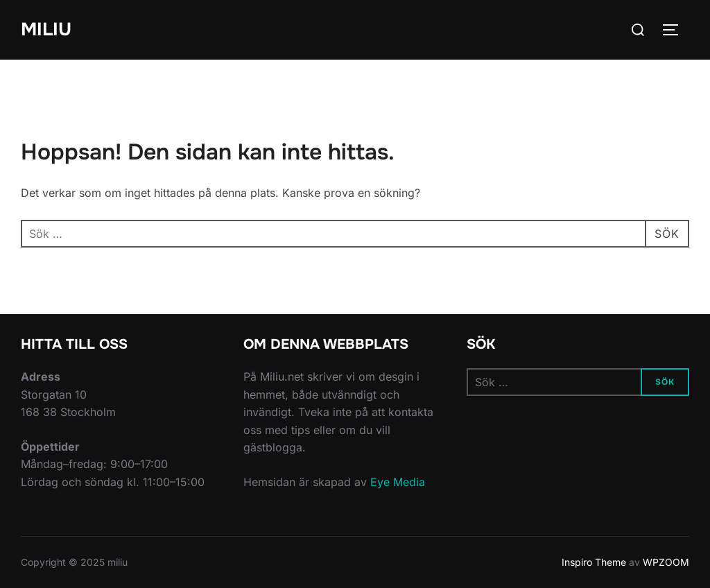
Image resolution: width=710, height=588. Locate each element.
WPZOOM (666, 562)
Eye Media (398, 482)
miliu (46, 29)
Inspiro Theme (594, 562)
